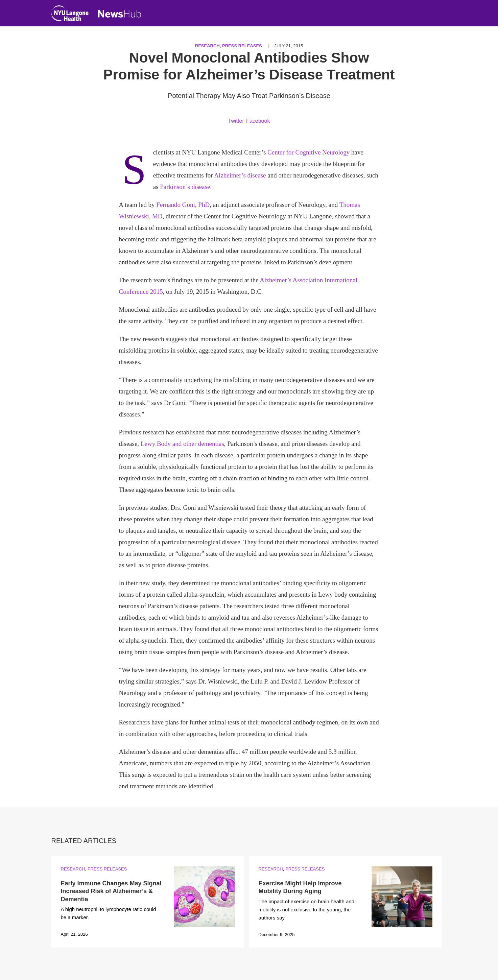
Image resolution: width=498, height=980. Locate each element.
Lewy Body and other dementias (182, 444)
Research (207, 46)
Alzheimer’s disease (240, 175)
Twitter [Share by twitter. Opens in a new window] (236, 121)
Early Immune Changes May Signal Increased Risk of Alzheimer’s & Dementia (111, 891)
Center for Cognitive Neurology (309, 152)
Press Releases (242, 46)
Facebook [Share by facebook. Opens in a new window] (258, 121)
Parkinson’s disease (185, 187)
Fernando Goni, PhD (183, 205)
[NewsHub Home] (120, 14)
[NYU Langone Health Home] (70, 15)
